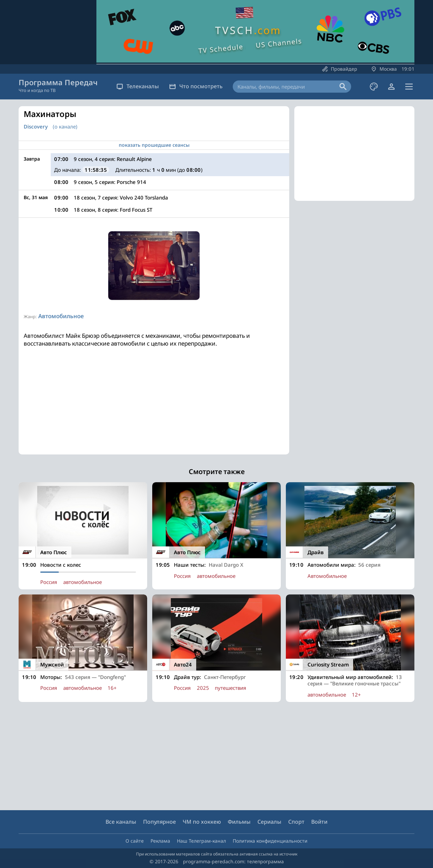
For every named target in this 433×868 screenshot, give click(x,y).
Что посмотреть (196, 86)
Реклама (160, 841)
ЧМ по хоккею (202, 822)
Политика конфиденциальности (270, 841)
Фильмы (239, 822)
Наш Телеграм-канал (201, 841)
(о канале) (65, 126)
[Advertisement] (154, 407)
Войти (319, 822)
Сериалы (269, 822)
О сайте (135, 841)
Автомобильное (61, 316)
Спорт (296, 822)
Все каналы (121, 822)
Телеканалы (138, 86)
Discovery (36, 127)
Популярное (159, 822)
